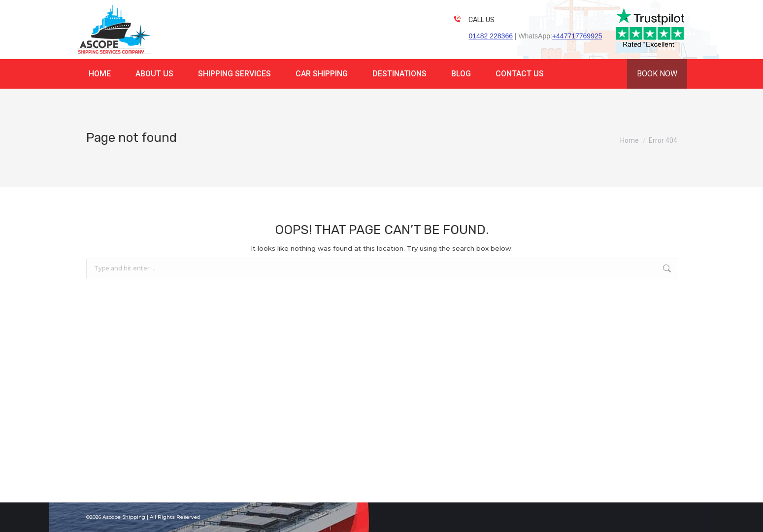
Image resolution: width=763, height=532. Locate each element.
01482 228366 (491, 36)
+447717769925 (577, 36)
